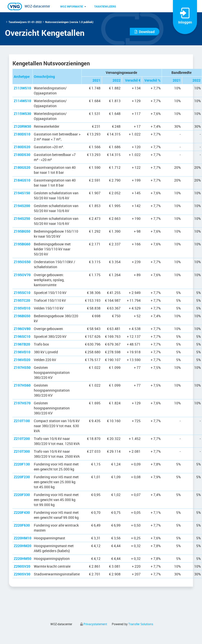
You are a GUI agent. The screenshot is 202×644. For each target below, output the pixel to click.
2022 (117, 80)
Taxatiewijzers (105, 6)
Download (145, 32)
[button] (72, 6)
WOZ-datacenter (37, 6)
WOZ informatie (72, 6)
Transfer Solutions (141, 624)
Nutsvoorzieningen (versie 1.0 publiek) (69, 22)
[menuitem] (72, 6)
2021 (96, 80)
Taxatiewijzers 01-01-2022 (25, 22)
